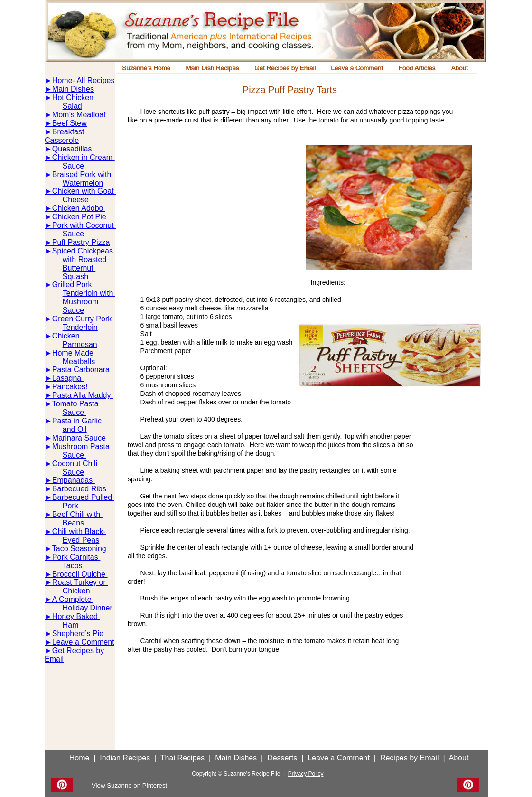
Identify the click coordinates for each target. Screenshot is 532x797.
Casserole (62, 140)
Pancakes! (70, 387)
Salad (72, 106)
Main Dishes (73, 89)
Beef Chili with (77, 514)
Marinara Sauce (80, 438)
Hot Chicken (74, 98)
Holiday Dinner (88, 608)
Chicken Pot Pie (80, 217)
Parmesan (80, 344)
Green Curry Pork (83, 319)
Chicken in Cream (84, 157)
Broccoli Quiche (80, 574)
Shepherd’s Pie (79, 633)
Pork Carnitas (76, 557)
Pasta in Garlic (77, 421)
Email (54, 659)
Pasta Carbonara (82, 370)
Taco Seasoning (80, 549)
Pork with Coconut (84, 225)
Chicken (67, 336)
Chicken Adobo (79, 208)
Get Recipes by (79, 651)
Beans (73, 523)
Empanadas (74, 480)
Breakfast (69, 132)
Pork (71, 506)
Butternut (79, 268)
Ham (72, 625)
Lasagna (68, 378)
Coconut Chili (76, 464)
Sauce (73, 166)
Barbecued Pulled (83, 497)
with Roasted (86, 259)
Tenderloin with (89, 293)
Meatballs (79, 361)
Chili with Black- (79, 531)
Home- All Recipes (84, 80)
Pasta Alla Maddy (83, 395)
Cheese (76, 200)
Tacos (74, 566)
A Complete (73, 599)
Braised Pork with (83, 174)
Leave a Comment (83, 642)
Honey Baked (76, 616)
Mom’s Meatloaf (79, 115)
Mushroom (82, 302)
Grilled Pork (74, 285)
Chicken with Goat (84, 191)
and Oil (75, 429)
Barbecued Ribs (80, 489)
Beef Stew (70, 123)
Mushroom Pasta (82, 446)
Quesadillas (72, 149)
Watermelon (83, 183)
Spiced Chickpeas (83, 251)
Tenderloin (80, 327)
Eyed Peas (81, 540)
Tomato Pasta (76, 404)
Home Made (74, 353)
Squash (75, 277)
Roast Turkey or (80, 582)
